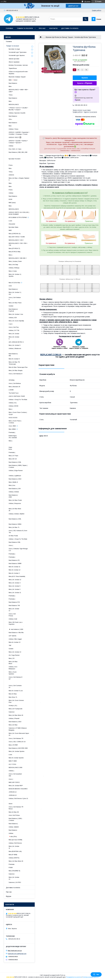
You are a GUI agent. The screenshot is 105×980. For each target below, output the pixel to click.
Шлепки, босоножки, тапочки (18, 65)
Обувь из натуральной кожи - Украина (19, 73)
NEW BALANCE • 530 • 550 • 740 (18, 244)
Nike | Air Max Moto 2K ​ (25, 510)
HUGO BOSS (13, 418)
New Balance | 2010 (15, 479)
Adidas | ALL (13, 403)
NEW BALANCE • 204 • (16, 240)
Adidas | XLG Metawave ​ (26, 668)
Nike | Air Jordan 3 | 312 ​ (24, 293)
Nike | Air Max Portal (15, 500)
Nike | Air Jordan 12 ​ (26, 610)
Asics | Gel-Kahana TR (16, 738)
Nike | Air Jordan (14, 334)
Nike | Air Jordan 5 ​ (26, 338)
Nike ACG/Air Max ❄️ (16, 283)
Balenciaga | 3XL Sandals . (29, 437)
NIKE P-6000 (13, 761)
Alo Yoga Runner (14, 655)
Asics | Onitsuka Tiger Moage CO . (23, 550)
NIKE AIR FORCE (14, 782)
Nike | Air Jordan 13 (15, 652)
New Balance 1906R (15, 563)
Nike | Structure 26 (14, 387)
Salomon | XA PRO (15, 882)
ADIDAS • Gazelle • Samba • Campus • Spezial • (18, 142)
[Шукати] (85, 19)
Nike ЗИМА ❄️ (13, 429)
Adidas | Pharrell (14, 718)
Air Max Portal (13, 536)
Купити (85, 78)
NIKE (10, 230)
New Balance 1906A (15, 524)
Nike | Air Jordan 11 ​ (26, 847)
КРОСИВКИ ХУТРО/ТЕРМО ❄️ (19, 217)
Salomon (12, 712)
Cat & (10, 324)
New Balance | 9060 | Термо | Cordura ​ (20, 466)
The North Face (14, 393)
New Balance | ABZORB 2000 (18, 748)
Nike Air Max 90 (14, 812)
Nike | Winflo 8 (13, 482)
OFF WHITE (12, 636)
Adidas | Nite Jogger (15, 639)
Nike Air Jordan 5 (14, 359)
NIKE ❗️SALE (13, 80)
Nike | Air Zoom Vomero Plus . (25, 701)
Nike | (10, 255)
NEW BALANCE (14, 104)
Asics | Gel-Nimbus (15, 383)
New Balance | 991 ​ (27, 355)
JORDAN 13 (13, 795)
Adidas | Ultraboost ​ (25, 349)
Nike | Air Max (13, 725)
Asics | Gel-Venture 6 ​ (25, 298)
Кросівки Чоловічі (15, 159)
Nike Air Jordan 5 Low (16, 691)
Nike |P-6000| (13, 855)
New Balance (13, 83)
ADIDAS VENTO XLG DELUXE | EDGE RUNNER (19, 213)
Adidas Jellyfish (14, 827)
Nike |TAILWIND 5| (14, 871)
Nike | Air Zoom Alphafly (16, 321)
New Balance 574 (14, 602)
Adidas (11, 146)
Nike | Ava (12, 485)
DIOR (10, 199)
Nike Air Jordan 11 (14, 567)
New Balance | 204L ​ (25, 520)
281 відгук (87, 1)
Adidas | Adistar (14, 492)
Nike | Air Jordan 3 (15, 589)
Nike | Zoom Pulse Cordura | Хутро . (22, 413)
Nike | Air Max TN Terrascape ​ (25, 363)
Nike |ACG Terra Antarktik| (17, 576)
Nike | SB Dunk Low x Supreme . (18, 624)
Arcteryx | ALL (13, 706)
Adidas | (11, 771)
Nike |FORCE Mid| (14, 252)
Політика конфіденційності (91, 977)
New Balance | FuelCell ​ (26, 310)
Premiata (12, 864)
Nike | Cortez (13, 271)
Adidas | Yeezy (13, 129)
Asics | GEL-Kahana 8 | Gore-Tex (18, 532)
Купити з (85, 83)
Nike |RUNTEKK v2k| (15, 851)
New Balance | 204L (15, 462)
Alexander (12, 224)
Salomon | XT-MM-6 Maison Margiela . (22, 729)
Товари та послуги (25, 28)
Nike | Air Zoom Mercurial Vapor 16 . (21, 734)
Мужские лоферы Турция (17, 77)
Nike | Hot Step (13, 265)
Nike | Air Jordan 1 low (16, 314)
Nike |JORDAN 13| (15, 234)
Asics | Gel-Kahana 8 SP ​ (24, 678)
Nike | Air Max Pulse (15, 303)
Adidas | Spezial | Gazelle (17, 113)
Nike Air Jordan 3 (14, 573)
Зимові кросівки (14, 59)
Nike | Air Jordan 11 (15, 593)
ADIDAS (11, 175)
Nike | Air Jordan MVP (16, 786)
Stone (10, 804)
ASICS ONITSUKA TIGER (17, 396)
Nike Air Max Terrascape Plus (18, 367)
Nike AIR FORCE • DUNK (17, 237)
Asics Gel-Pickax (14, 815)
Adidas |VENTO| (14, 858)
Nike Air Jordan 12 (15, 570)
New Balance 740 (14, 605)
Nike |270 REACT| (14, 248)
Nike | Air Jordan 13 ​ (26, 878)
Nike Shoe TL (13, 697)
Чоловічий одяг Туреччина (18, 52)
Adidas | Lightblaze (15, 476)
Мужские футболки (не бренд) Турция (59, 37)
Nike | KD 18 (13, 459)
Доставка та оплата (70, 28)
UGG (10, 286)
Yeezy (11, 95)
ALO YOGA (12, 764)
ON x (10, 119)
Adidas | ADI (13, 318)
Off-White (12, 380)
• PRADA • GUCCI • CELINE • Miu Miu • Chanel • (18, 109)
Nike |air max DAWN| (15, 840)
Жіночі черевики (14, 62)
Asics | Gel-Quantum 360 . (26, 775)
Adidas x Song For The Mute (18, 400)
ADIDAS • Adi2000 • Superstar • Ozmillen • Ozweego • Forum (19, 133)
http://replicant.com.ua (15, 951)
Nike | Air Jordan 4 (15, 583)
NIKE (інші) (12, 203)
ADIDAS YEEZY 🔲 (15, 137)
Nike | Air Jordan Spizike (16, 751)
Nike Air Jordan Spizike (16, 758)
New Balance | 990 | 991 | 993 (18, 152)
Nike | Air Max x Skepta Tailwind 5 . (21, 179)
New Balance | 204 (15, 489)
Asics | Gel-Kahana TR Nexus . (25, 808)
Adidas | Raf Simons (15, 843)
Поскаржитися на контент (74, 977)
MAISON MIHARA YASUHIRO (18, 789)
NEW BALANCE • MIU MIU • (18, 258)
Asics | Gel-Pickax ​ (28, 615)
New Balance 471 (14, 560)
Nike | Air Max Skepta (16, 370)
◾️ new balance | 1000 (16, 629)
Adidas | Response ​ (26, 504)
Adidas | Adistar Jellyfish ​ (22, 515)
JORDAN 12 (13, 792)
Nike (10, 86)
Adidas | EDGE (13, 406)
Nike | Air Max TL (14, 527)
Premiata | (12, 432)
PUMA (11, 868)
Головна (9, 28)
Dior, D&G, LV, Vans (15, 149)
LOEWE (11, 390)
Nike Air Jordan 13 (15, 642)
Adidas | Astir (13, 619)
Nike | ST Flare (13, 456)
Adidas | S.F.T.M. (14, 330)
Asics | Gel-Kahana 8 (15, 374)
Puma (11, 165)
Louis (10, 221)
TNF (10, 645)
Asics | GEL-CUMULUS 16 (17, 742)
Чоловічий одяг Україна (17, 55)
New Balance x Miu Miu (16, 633)
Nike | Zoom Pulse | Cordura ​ (24, 422)
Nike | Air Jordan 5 (15, 345)
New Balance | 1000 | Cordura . (25, 819)
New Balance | (13, 289)
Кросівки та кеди (14, 49)
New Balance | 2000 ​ (27, 496)
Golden (11, 306)
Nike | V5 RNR (13, 745)
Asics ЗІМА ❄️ (13, 426)
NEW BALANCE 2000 (15, 767)
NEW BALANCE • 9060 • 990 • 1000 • (18, 91)
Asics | (11, 545)
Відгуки (9, 896)
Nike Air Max (13, 694)
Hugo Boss (18, 448)
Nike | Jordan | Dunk (15, 261)
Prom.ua (63, 975)
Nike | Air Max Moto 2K (16, 715)
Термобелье (13, 68)
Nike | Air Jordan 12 (15, 580)
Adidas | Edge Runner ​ (24, 471)
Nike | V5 (12, 658)
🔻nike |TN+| (13, 837)
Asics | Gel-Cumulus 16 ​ (24, 686)
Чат (96, 974)
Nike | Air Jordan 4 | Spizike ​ (24, 275)
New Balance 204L (15, 542)
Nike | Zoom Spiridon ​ (27, 673)
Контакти (53, 28)
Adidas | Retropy (14, 268)
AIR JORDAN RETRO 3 (16, 342)
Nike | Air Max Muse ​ (27, 663)
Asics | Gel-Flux (14, 327)
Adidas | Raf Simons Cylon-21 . (22, 799)
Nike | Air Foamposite (15, 709)
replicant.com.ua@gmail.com (17, 954)
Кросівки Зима (13, 227)
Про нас (42, 28)
